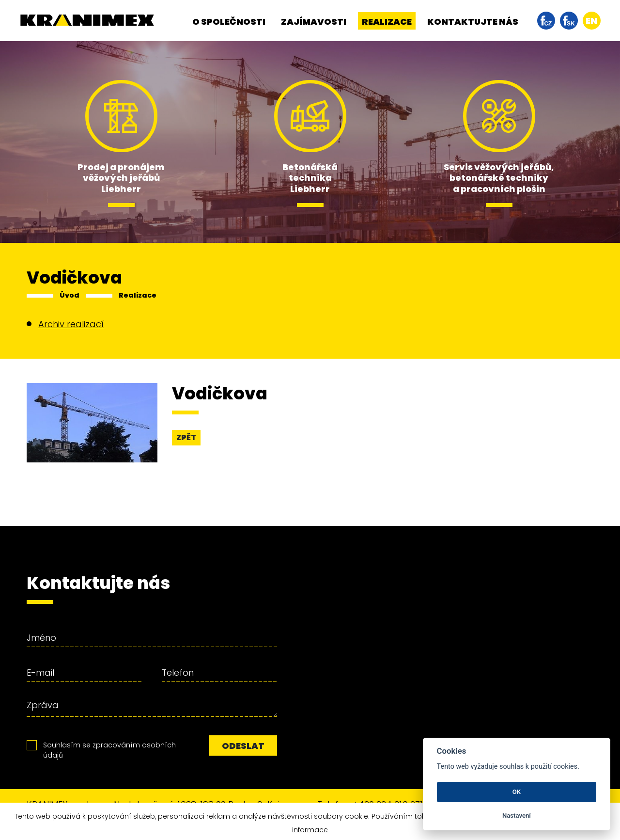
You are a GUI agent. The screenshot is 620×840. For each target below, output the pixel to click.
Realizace (387, 22)
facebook (546, 21)
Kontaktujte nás (473, 22)
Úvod (70, 295)
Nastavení (517, 816)
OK (517, 792)
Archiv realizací (71, 324)
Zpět (186, 437)
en (591, 21)
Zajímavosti (314, 22)
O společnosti (229, 22)
